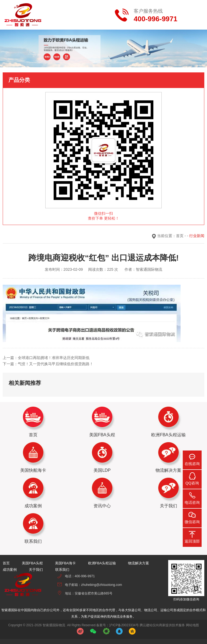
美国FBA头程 (32, 563)
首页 (180, 236)
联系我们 (62, 570)
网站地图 (192, 625)
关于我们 (36, 570)
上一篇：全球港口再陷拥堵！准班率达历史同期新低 (46, 358)
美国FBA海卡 (65, 563)
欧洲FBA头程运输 (102, 563)
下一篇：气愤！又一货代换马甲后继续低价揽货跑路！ (48, 364)
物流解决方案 (139, 563)
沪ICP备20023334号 (124, 625)
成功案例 (10, 570)
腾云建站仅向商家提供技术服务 (162, 625)
